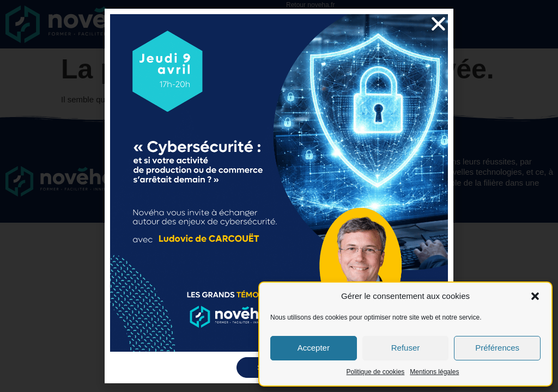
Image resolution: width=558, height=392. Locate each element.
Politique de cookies (376, 372)
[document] (279, 196)
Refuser (406, 348)
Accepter (314, 348)
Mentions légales (434, 372)
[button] (535, 296)
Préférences (497, 348)
